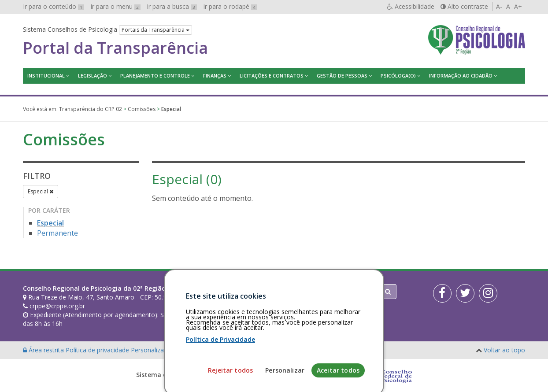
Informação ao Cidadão (461, 76)
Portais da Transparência (156, 30)
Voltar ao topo (504, 350)
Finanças (215, 76)
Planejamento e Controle (155, 76)
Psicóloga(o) (398, 76)
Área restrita (44, 350)
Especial (41, 191)
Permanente (57, 233)
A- (499, 6)
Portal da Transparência (115, 48)
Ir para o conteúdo (54, 6)
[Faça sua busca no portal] (309, 292)
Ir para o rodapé (230, 6)
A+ (518, 6)
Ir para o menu (115, 6)
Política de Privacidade (220, 367)
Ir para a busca (172, 6)
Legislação (93, 76)
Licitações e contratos (272, 76)
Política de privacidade (98, 350)
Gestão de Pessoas (342, 76)
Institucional (46, 76)
